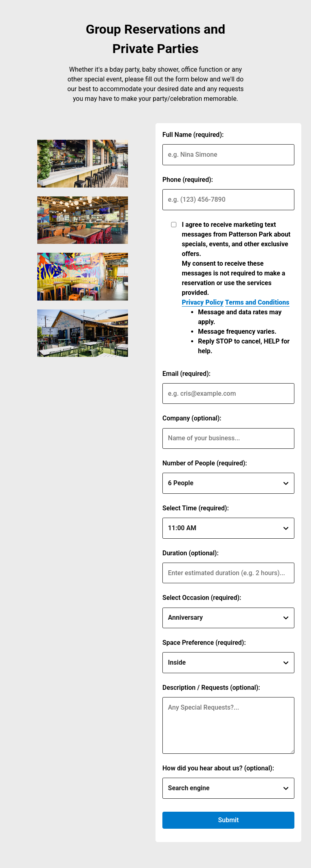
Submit (228, 820)
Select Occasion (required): (202, 598)
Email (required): (186, 374)
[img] (83, 164)
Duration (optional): (191, 553)
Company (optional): (192, 418)
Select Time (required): (196, 508)
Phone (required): (188, 180)
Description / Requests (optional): (211, 688)
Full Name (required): (193, 135)
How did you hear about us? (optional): (218, 768)
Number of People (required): (205, 463)
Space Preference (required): (204, 643)
